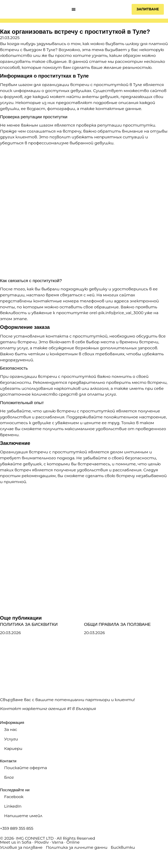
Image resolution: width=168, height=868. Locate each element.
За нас (11, 729)
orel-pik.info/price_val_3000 (117, 313)
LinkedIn (13, 806)
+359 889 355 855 (17, 828)
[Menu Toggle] (74, 9)
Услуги (11, 739)
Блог (9, 777)
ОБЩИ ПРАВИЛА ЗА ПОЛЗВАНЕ (117, 624)
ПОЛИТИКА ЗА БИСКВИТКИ (29, 624)
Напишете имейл (23, 816)
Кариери (13, 748)
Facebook (14, 797)
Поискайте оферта (26, 768)
